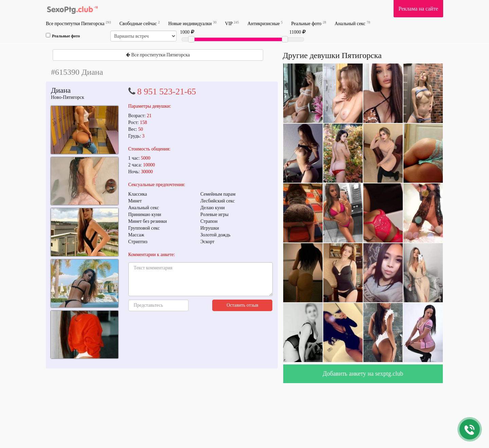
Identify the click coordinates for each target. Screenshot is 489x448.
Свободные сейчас (140, 23)
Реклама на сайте (418, 9)
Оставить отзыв (242, 305)
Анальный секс (352, 23)
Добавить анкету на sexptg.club (363, 374)
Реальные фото (309, 23)
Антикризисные (265, 23)
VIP (232, 23)
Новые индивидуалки (192, 23)
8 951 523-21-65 (167, 92)
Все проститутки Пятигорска (78, 23)
